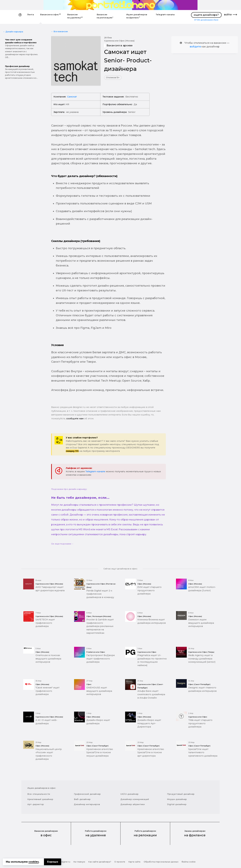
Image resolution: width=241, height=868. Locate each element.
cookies (34, 862)
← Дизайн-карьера (13, 32)
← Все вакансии (60, 31)
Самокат (72, 97)
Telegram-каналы (165, 15)
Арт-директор (36, 804)
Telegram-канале (95, 471)
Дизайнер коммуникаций (135, 799)
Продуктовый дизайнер (181, 794)
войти (228, 15)
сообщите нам (75, 419)
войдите (195, 47)
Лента (31, 15)
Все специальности (39, 794)
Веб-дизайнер (82, 799)
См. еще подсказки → (62, 544)
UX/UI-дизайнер (130, 794)
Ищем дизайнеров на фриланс (137, 16)
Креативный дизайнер (40, 799)
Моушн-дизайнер (177, 799)
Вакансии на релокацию (105, 16)
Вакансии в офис (50, 15)
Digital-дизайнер (177, 804)
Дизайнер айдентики (133, 804)
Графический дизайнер (87, 794)
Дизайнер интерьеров (87, 804)
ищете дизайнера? (206, 15)
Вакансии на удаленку (75, 16)
